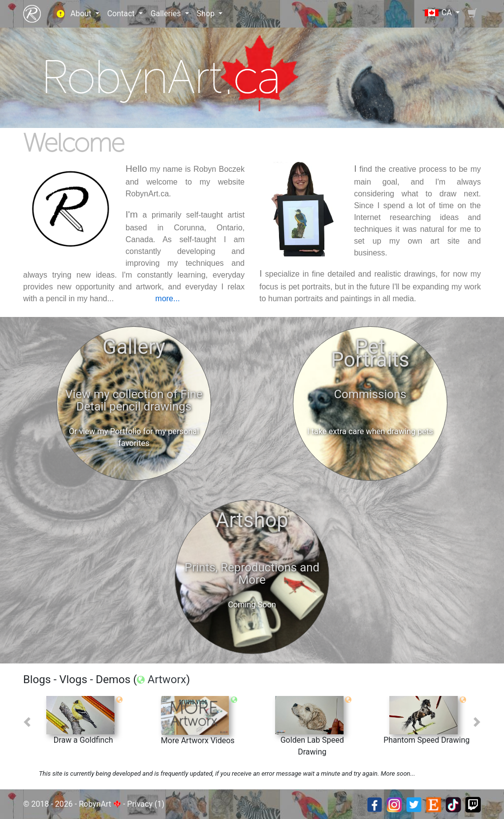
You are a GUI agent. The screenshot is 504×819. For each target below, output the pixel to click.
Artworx (167, 679)
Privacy (140, 804)
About (82, 14)
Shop (207, 14)
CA (439, 13)
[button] (27, 722)
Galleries (167, 14)
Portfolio (126, 431)
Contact (122, 14)
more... (168, 299)
